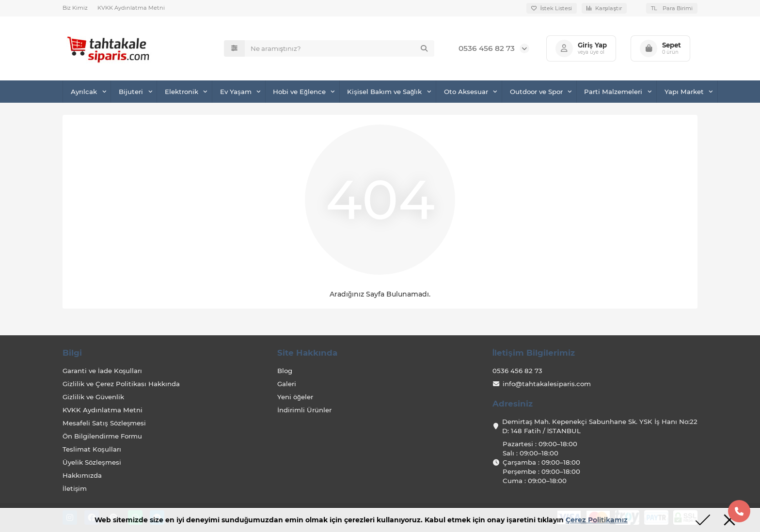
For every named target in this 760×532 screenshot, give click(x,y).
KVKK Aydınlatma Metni (131, 8)
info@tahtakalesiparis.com (547, 384)
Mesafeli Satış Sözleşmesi (104, 423)
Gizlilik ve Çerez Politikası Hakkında (121, 384)
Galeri (287, 384)
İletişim (75, 488)
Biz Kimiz (75, 8)
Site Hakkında (307, 353)
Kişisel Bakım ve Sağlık (384, 92)
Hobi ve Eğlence (299, 92)
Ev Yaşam (236, 92)
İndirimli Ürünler (304, 410)
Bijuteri (131, 92)
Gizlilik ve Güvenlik (93, 397)
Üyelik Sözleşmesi (92, 462)
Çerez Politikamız (597, 520)
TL (672, 8)
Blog (285, 371)
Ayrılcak (84, 92)
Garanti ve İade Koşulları (102, 371)
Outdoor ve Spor (536, 92)
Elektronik (182, 92)
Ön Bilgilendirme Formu (102, 436)
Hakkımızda (82, 475)
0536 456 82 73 (487, 48)
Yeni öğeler (295, 397)
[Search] (340, 48)
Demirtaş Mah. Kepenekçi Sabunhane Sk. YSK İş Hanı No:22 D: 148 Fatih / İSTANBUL (600, 426)
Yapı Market (684, 92)
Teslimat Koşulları (92, 449)
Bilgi (72, 353)
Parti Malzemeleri (613, 92)
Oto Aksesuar (466, 92)
